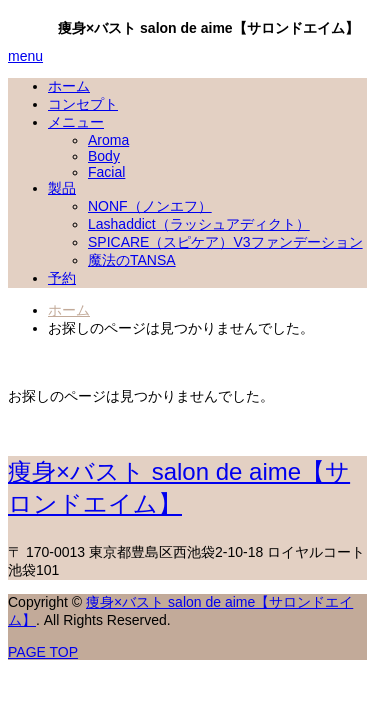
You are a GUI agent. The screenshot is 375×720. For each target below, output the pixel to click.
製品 (62, 188)
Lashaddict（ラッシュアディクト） (199, 224)
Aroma (108, 140)
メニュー (76, 122)
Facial (106, 172)
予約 (62, 278)
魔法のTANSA (132, 260)
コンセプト (83, 104)
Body (104, 156)
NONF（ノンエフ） (150, 206)
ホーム (69, 86)
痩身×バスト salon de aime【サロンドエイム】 (208, 28)
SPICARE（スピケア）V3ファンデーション (225, 242)
